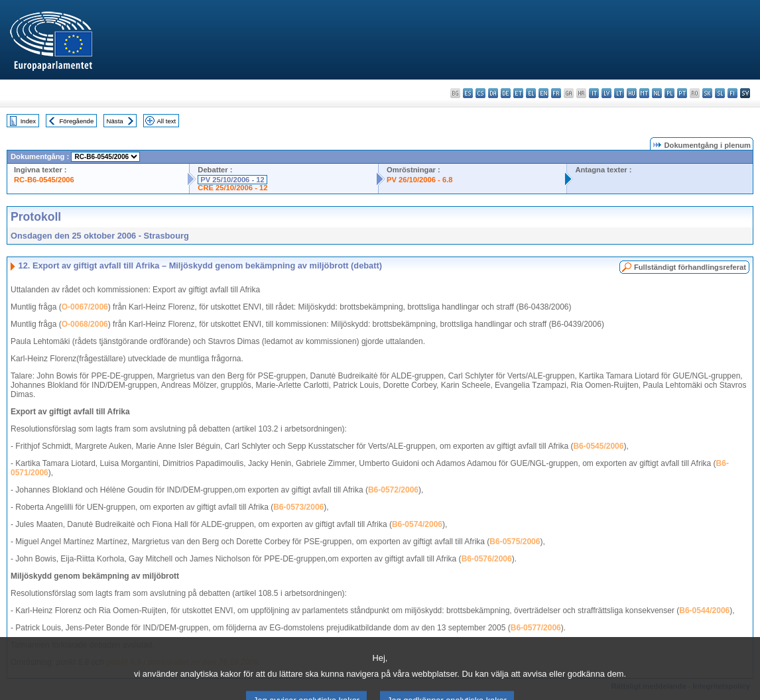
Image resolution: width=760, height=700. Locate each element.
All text (166, 121)
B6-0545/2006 (598, 446)
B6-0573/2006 (298, 507)
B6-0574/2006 (417, 524)
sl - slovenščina (720, 93)
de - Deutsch (506, 93)
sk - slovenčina (707, 93)
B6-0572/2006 (393, 490)
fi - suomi (732, 93)
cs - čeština (480, 93)
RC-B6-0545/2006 (44, 180)
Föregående (77, 121)
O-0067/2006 (85, 307)
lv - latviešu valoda (606, 93)
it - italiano (594, 93)
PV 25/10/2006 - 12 (232, 180)
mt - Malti (644, 93)
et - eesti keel (518, 93)
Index (28, 121)
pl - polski (669, 93)
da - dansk (493, 93)
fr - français (556, 93)
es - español (468, 93)
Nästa (115, 121)
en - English (543, 93)
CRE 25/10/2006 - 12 (232, 188)
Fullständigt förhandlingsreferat (690, 267)
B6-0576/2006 (487, 559)
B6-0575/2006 (515, 542)
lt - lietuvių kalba (619, 93)
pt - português (682, 93)
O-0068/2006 (85, 324)
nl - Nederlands (657, 93)
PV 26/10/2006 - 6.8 (420, 180)
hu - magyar (632, 93)
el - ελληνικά (531, 93)
